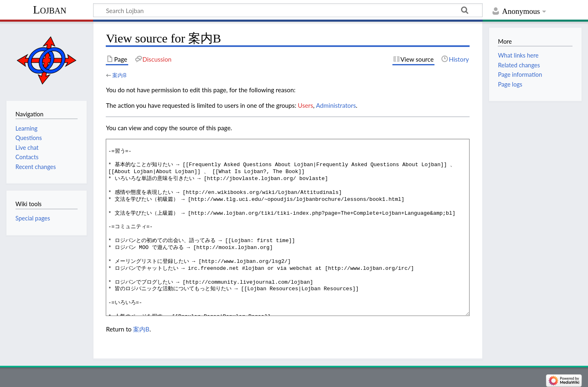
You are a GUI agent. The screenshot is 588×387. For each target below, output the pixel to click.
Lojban (50, 10)
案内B (119, 75)
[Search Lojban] (288, 10)
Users (305, 105)
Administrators (336, 105)
